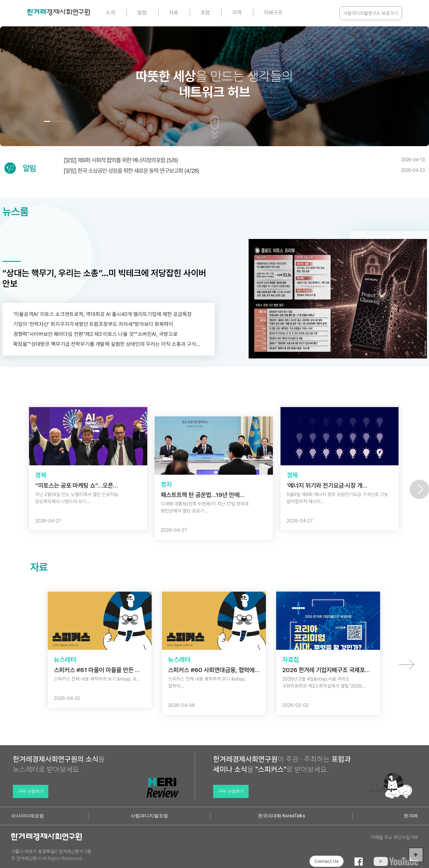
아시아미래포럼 (28, 816)
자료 (174, 12)
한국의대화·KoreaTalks (282, 816)
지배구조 (273, 12)
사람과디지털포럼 (149, 816)
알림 (142, 12)
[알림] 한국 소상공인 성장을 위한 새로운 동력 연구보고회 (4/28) (244, 171)
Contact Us (327, 861)
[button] (47, 121)
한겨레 (411, 816)
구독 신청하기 (31, 791)
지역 (237, 12)
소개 (110, 12)
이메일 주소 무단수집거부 (394, 837)
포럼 (205, 12)
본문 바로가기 (0, 0)
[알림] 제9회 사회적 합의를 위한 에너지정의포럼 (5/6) (244, 160)
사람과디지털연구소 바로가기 (371, 13)
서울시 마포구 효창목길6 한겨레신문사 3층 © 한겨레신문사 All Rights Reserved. (51, 855)
